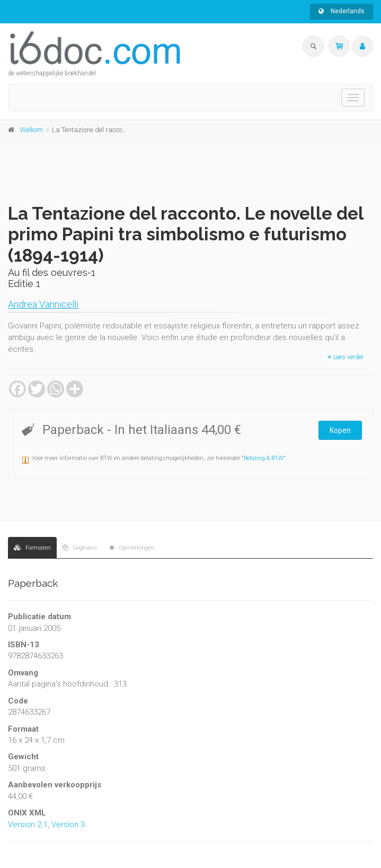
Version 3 (68, 824)
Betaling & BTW (264, 458)
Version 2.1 (28, 824)
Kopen (340, 430)
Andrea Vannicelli (43, 304)
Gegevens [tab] (80, 548)
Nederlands (342, 11)
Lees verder (345, 357)
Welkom (31, 130)
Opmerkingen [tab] (132, 548)
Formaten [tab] (32, 548)
